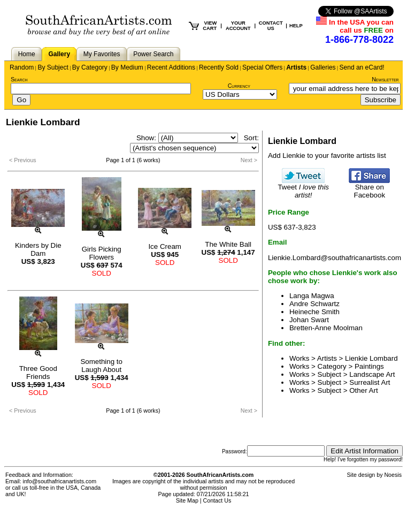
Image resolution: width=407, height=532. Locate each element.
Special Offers (262, 67)
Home (27, 54)
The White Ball (228, 244)
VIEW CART (210, 26)
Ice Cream (164, 246)
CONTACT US (271, 26)
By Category (90, 67)
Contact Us (217, 500)
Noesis (393, 475)
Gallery (59, 54)
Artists (296, 67)
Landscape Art (372, 374)
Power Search (153, 54)
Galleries (323, 67)
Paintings (369, 366)
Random (22, 67)
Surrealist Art (370, 382)
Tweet (303, 188)
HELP (296, 26)
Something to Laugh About (101, 366)
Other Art (363, 390)
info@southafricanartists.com (60, 481)
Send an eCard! (362, 67)
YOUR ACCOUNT (238, 26)
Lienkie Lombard (371, 358)
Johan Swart (309, 320)
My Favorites (102, 54)
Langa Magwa (312, 296)
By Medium (127, 67)
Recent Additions (171, 67)
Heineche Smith (314, 312)
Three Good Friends (38, 373)
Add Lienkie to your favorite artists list (327, 155)
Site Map (187, 500)
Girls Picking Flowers (102, 253)
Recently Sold (219, 67)
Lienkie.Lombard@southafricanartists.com (335, 258)
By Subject (53, 67)
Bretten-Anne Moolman (326, 328)
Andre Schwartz (314, 304)
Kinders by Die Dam (38, 249)
